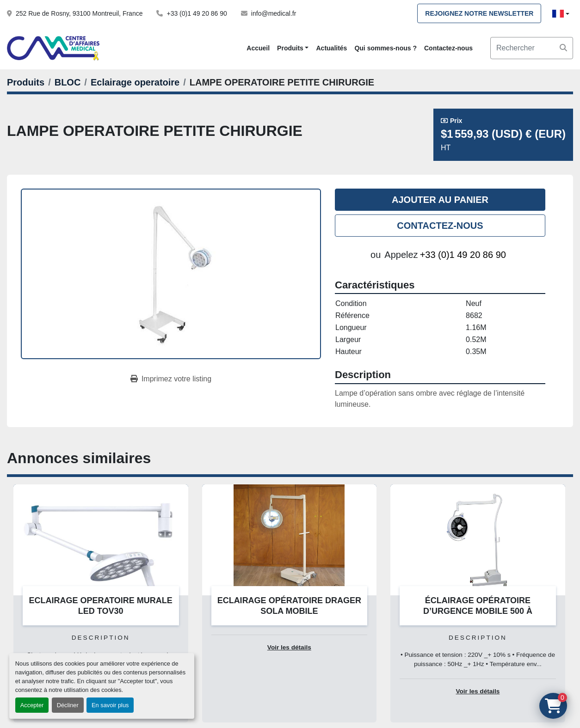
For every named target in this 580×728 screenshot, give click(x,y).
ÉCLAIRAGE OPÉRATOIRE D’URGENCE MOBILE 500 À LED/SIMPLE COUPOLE (478, 611)
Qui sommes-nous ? (386, 48)
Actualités (331, 48)
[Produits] (26, 82)
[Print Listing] (171, 379)
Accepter (32, 705)
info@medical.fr (274, 13)
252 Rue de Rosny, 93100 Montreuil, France (79, 13)
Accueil (258, 48)
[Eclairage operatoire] (135, 82)
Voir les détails (289, 647)
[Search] (532, 48)
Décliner (68, 705)
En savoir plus (110, 705)
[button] (293, 48)
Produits (290, 48)
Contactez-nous (448, 48)
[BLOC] (68, 82)
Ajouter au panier (440, 200)
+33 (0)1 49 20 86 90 (197, 13)
